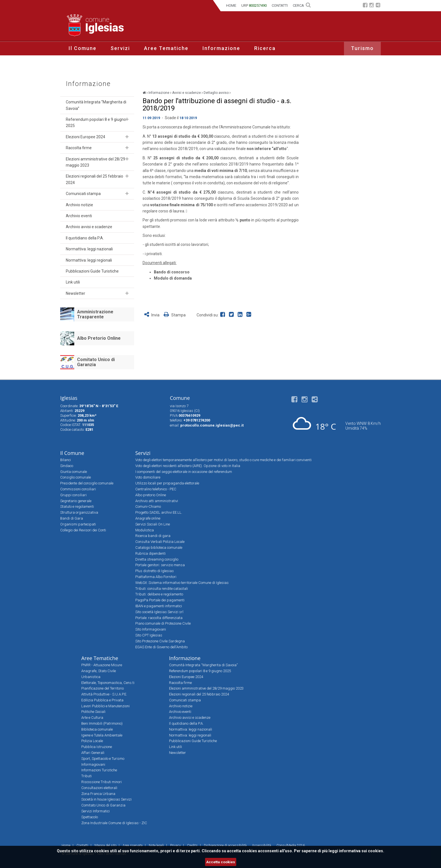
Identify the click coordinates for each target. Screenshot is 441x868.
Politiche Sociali (93, 712)
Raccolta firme (79, 148)
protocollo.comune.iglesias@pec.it (212, 425)
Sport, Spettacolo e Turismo (103, 759)
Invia (152, 315)
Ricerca (265, 48)
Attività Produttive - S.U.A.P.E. (104, 694)
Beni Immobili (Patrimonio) (102, 723)
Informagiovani (93, 764)
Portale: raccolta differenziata (159, 618)
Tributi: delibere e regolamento (159, 594)
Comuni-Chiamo (148, 506)
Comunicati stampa (83, 194)
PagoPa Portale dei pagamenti (160, 600)
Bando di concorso (172, 272)
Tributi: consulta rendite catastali (162, 589)
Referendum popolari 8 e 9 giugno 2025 (96, 123)
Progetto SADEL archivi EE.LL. (159, 512)
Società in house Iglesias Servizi (106, 799)
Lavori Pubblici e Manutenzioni (105, 706)
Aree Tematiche (166, 48)
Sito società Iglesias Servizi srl (159, 612)
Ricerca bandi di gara (153, 536)
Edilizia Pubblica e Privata (102, 700)
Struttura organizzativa (79, 512)
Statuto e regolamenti (77, 506)
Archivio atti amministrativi (157, 501)
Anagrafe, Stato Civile (99, 671)
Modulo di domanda (173, 278)
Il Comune (83, 48)
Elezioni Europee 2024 (85, 137)
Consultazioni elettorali (99, 788)
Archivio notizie (79, 205)
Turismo (362, 48)
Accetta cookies (221, 862)
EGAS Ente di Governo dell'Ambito (161, 647)
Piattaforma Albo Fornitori (156, 577)
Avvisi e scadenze (186, 93)
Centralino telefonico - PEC (156, 489)
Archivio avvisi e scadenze (89, 227)
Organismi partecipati (78, 524)
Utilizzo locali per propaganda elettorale (167, 483)
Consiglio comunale (76, 477)
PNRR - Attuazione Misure (102, 665)
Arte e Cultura (92, 718)
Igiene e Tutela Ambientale (102, 735)
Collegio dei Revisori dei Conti (83, 530)
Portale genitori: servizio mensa (160, 565)
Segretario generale (76, 501)
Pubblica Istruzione (97, 747)
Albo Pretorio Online (99, 338)
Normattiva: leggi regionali (89, 260)
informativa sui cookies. (362, 851)
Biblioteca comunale (97, 729)
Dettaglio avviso (216, 93)
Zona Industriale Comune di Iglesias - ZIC (114, 823)
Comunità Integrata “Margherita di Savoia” (96, 105)
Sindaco (67, 466)
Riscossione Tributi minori (102, 782)
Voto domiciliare (148, 477)
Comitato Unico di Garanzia (96, 362)
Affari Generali (93, 753)
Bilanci (66, 460)
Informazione (221, 48)
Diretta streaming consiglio (157, 559)
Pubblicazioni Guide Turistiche (92, 271)
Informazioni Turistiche (99, 770)
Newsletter (76, 293)
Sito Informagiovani (151, 629)
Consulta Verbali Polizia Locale (160, 542)
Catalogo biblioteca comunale (159, 548)
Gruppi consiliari (73, 495)
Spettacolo (90, 817)
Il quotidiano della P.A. (85, 238)
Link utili (73, 282)
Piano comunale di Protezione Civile (163, 623)
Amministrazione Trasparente (95, 314)
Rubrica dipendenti (150, 553)
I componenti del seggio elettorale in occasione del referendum (184, 472)
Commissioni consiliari (78, 489)
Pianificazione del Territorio (103, 688)
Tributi (86, 776)
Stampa (175, 315)
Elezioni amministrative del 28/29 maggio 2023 (95, 162)
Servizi (120, 48)
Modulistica (145, 530)
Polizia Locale (92, 741)
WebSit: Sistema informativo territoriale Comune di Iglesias (182, 583)
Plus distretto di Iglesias (155, 571)
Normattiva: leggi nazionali (89, 249)
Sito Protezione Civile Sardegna (160, 641)
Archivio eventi (79, 216)
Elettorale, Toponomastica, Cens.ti (108, 683)
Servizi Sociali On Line (153, 524)
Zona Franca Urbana (98, 794)
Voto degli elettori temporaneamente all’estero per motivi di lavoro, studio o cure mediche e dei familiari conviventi (223, 460)
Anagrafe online (148, 518)
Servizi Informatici (95, 811)
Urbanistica (91, 677)
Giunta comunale (74, 472)
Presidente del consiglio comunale (87, 483)
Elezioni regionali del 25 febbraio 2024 (94, 179)
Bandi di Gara (72, 518)
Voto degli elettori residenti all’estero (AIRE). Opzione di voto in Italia (188, 466)
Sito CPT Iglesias (149, 635)
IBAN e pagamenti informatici (159, 606)
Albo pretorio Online (151, 495)
